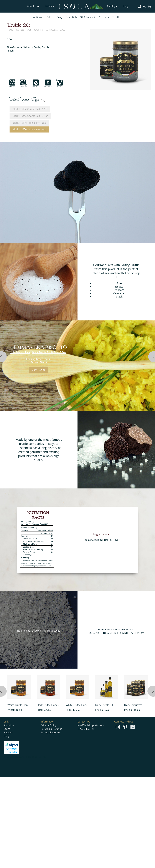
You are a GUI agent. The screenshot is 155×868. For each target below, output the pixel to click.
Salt (29, 30)
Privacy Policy (48, 725)
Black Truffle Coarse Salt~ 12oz (30, 109)
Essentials (71, 17)
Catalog (112, 6)
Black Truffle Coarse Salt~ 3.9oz (30, 116)
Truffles (117, 17)
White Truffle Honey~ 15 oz (77, 705)
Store (7, 729)
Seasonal (104, 17)
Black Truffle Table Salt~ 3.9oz (49, 30)
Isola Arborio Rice (20, 352)
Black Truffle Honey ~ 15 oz (48, 705)
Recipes (49, 6)
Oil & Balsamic (88, 17)
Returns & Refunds (51, 729)
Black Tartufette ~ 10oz (136, 705)
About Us (33, 6)
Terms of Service (50, 732)
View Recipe (39, 370)
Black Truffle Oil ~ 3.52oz (107, 705)
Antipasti (38, 17)
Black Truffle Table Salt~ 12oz (29, 123)
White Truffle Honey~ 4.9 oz (19, 705)
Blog (125, 6)
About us (9, 725)
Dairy (59, 17)
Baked (50, 17)
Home (10, 30)
